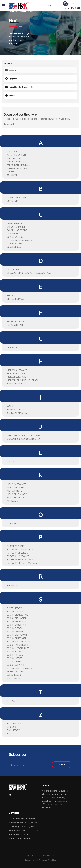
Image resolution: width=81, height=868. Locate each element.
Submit (62, 763)
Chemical (23, 12)
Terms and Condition (47, 859)
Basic (31, 12)
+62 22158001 (22, 833)
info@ (17, 837)
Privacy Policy (31, 859)
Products (13, 12)
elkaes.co (24, 837)
